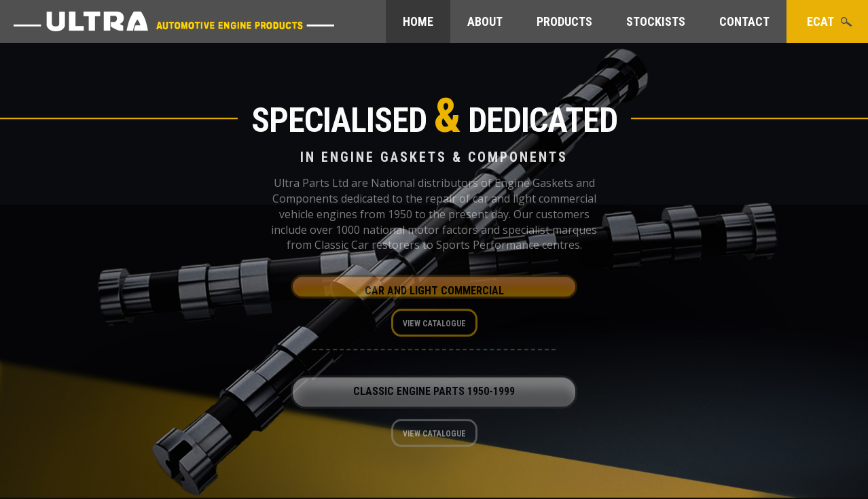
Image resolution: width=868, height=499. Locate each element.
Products (564, 21)
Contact (744, 21)
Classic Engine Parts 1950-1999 (434, 395)
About (485, 21)
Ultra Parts (174, 21)
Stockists (656, 21)
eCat (820, 21)
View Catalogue (434, 327)
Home (418, 21)
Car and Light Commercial (434, 294)
